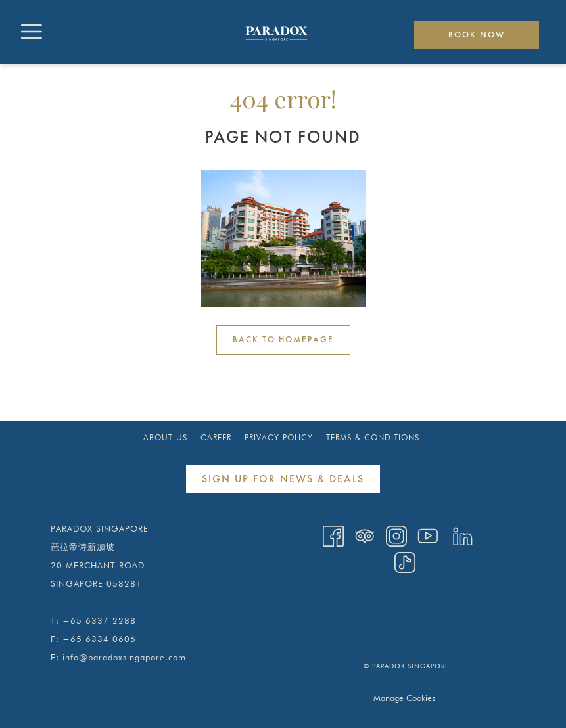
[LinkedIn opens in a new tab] (463, 535)
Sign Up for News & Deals (283, 480)
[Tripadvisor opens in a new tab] (365, 535)
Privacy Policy (279, 437)
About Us (165, 437)
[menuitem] (165, 438)
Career (216, 437)
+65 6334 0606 (99, 639)
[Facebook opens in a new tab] (333, 535)
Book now (477, 35)
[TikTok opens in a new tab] (405, 561)
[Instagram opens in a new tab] (396, 535)
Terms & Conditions (373, 437)
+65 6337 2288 (99, 620)
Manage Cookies (404, 698)
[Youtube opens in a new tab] (428, 535)
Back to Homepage (283, 340)
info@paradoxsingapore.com (124, 657)
